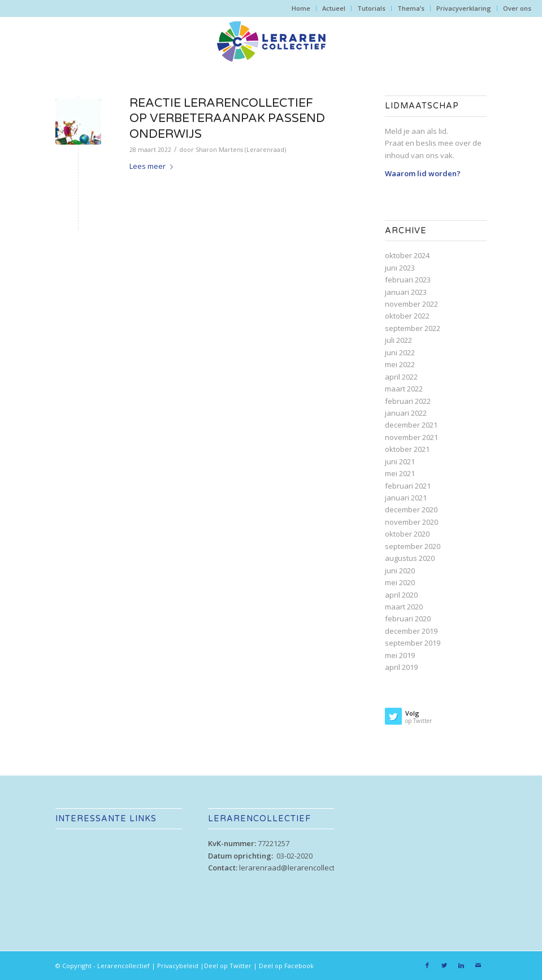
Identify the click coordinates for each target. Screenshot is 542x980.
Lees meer (153, 166)
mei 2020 (400, 582)
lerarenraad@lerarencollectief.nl (295, 868)
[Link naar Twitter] (444, 965)
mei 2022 (400, 364)
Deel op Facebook (286, 966)
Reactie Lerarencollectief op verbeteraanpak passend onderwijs (227, 119)
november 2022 (411, 304)
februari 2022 (408, 401)
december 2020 (411, 509)
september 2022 (413, 328)
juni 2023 (400, 268)
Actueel (334, 8)
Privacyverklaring (464, 8)
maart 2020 (404, 607)
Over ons (517, 8)
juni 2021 (400, 461)
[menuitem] (301, 8)
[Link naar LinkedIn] (461, 965)
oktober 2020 (407, 534)
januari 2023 (406, 292)
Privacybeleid (178, 966)
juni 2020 (400, 570)
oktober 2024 (407, 255)
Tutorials (371, 8)
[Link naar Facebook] (427, 965)
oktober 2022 (407, 316)
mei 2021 (400, 473)
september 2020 (413, 546)
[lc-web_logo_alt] (271, 42)
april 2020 (401, 595)
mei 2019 (400, 655)
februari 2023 (408, 280)
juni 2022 (400, 352)
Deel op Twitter (228, 966)
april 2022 (401, 377)
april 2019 (401, 667)
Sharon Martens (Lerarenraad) (241, 150)
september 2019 (413, 643)
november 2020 (411, 522)
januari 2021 (406, 498)
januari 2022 (406, 413)
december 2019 (411, 631)
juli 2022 (398, 340)
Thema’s (411, 8)
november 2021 (411, 437)
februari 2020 (408, 619)
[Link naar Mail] (478, 965)
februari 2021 (408, 486)
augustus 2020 (410, 558)
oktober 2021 (407, 449)
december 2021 (411, 425)
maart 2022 (404, 389)
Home (301, 8)
